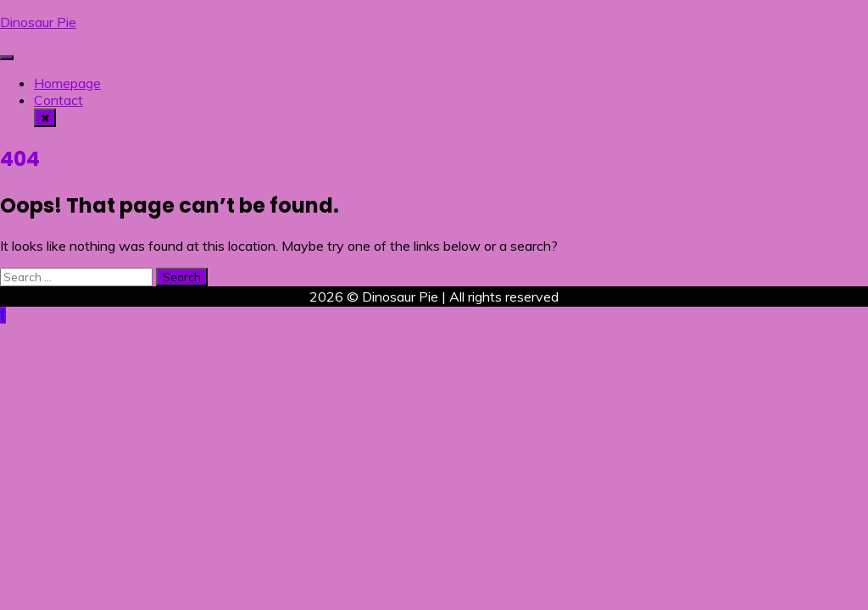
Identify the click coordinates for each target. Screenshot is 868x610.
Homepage (67, 83)
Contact (58, 100)
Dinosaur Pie (38, 22)
